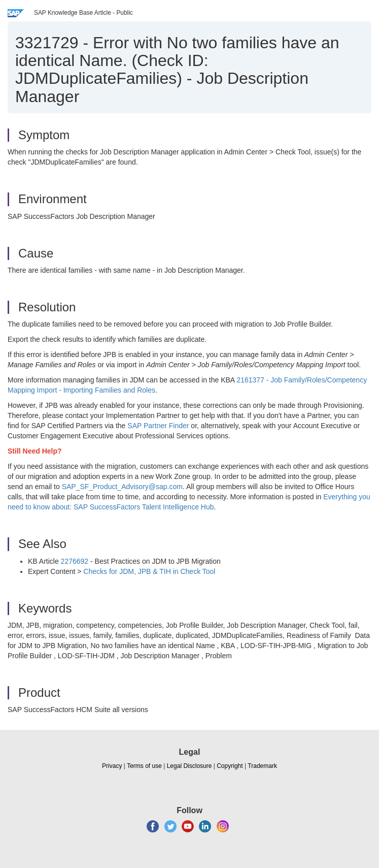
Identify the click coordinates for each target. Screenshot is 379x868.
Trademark (262, 766)
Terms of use (144, 766)
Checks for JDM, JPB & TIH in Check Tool (149, 571)
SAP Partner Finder (158, 426)
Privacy (112, 766)
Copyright (230, 766)
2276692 (75, 561)
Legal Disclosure (189, 766)
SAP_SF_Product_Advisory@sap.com (122, 487)
